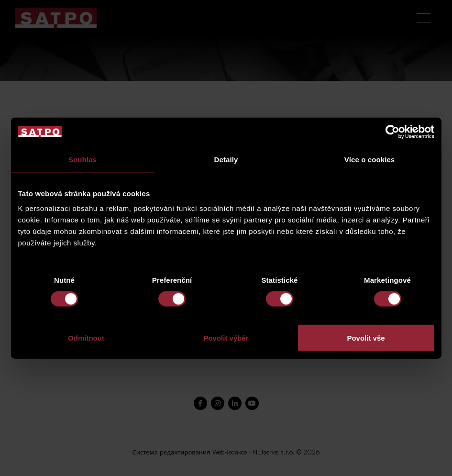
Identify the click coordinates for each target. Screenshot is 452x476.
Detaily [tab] (226, 159)
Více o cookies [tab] (370, 159)
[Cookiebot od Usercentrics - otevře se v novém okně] (392, 132)
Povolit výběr (226, 338)
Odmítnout (86, 338)
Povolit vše (366, 338)
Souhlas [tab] (83, 159)
